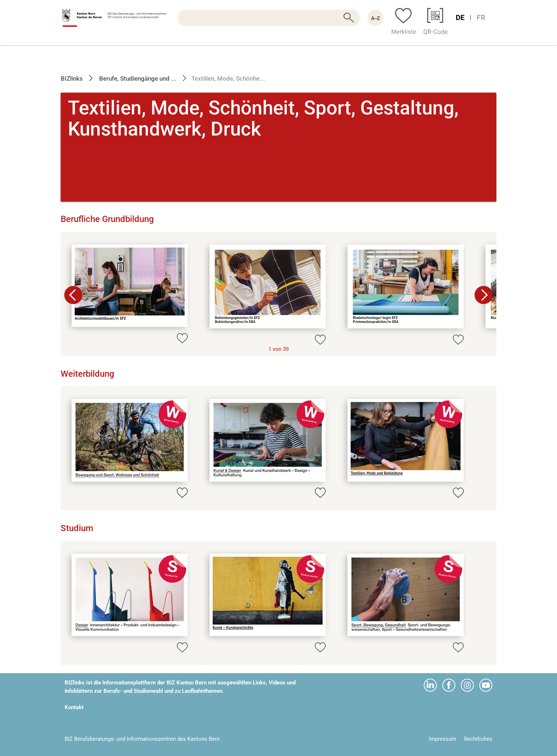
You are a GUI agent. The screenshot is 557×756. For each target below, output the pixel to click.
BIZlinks (72, 78)
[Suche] (269, 18)
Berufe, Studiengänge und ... (137, 78)
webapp (302, 707)
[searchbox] (269, 18)
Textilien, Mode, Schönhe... (228, 78)
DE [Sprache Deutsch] (460, 17)
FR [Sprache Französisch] (481, 17)
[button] (484, 295)
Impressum (442, 739)
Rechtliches (478, 739)
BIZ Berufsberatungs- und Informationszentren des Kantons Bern (142, 739)
